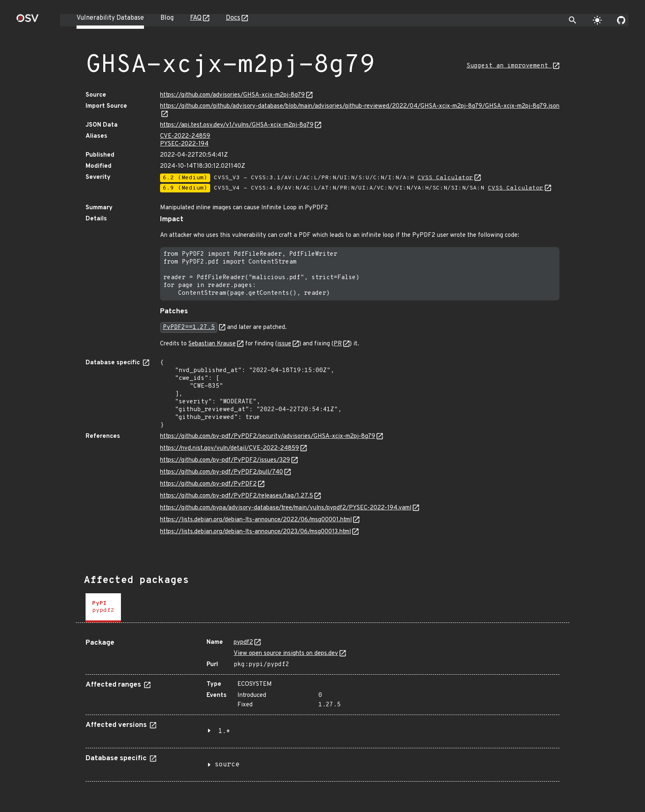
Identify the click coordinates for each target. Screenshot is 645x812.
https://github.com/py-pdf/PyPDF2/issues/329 (225, 460)
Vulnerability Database (110, 18)
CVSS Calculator (445, 178)
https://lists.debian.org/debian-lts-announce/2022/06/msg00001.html (256, 520)
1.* (224, 731)
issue (284, 344)
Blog (167, 18)
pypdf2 (243, 642)
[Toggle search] (573, 20)
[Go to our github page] (621, 20)
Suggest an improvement (509, 66)
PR (338, 344)
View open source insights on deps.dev (286, 654)
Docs (233, 18)
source (227, 765)
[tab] (103, 608)
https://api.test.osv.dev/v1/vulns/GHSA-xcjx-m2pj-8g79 (237, 125)
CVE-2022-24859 (185, 136)
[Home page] (28, 21)
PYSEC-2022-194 (184, 144)
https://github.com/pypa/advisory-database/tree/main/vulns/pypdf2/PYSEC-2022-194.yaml (286, 508)
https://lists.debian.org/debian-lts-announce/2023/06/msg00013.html (255, 532)
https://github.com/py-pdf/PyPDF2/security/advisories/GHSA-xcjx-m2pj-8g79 (268, 436)
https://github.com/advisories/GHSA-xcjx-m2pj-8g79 (232, 95)
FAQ (196, 18)
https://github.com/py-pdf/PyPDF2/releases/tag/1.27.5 (237, 496)
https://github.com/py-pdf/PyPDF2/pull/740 (222, 472)
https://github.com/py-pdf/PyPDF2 (208, 484)
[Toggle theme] (597, 20)
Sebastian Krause (212, 344)
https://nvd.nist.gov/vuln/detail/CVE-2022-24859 (230, 448)
